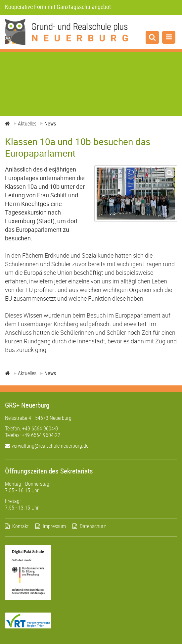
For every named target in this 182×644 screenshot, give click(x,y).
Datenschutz (93, 526)
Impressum (54, 526)
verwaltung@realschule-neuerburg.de (47, 446)
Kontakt (21, 526)
